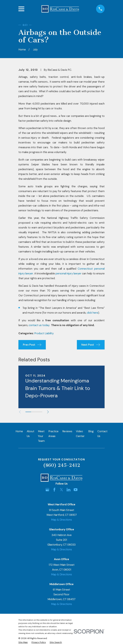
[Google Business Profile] (47, 490)
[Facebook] (54, 490)
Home (19, 431)
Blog (91, 431)
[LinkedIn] (68, 490)
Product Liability (44, 333)
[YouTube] (76, 490)
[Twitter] (61, 490)
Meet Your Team (41, 436)
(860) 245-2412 (62, 465)
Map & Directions (61, 520)
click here (92, 313)
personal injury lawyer (68, 273)
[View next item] (49, 412)
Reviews (67, 431)
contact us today (39, 325)
